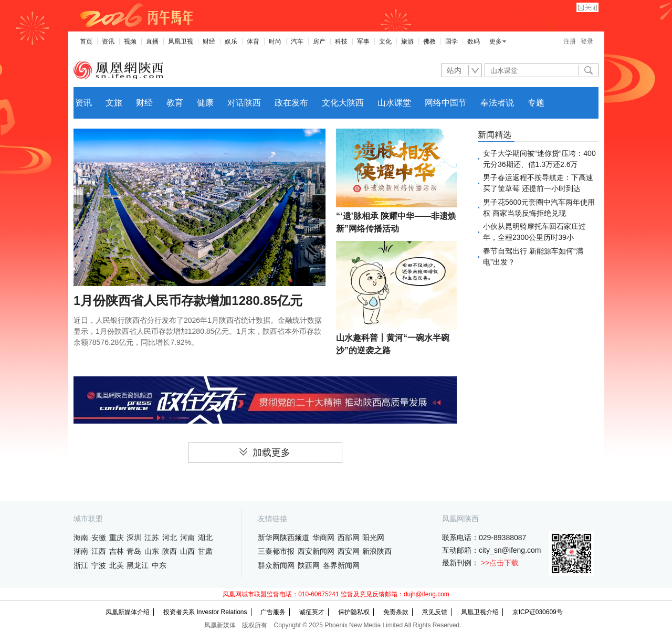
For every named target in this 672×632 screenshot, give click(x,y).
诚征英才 (312, 612)
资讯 (108, 41)
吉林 (117, 551)
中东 (159, 565)
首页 (86, 41)
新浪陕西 (377, 551)
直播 (152, 41)
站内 (454, 70)
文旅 (114, 103)
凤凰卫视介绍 (480, 612)
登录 (587, 41)
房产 (319, 41)
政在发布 (291, 103)
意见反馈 (435, 612)
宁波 (99, 565)
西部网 (349, 538)
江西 (99, 551)
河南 (187, 538)
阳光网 (373, 538)
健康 (205, 103)
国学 (451, 41)
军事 (363, 41)
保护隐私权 (354, 612)
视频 (130, 41)
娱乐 (231, 41)
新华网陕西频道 (283, 538)
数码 (474, 41)
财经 (209, 41)
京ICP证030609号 (538, 612)
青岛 (134, 551)
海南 (81, 538)
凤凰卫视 (181, 41)
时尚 (275, 41)
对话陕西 (244, 103)
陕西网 (309, 565)
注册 (570, 41)
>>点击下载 (500, 563)
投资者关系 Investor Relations (205, 612)
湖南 (81, 551)
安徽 (99, 538)
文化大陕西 (343, 103)
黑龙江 (138, 565)
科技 (341, 41)
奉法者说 (497, 103)
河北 (170, 538)
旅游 (407, 41)
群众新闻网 (276, 565)
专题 (536, 103)
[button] (319, 207)
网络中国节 (446, 103)
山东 (152, 551)
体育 (253, 41)
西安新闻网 (316, 551)
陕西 (170, 551)
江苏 (152, 538)
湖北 (205, 538)
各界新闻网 (341, 565)
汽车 (297, 41)
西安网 (349, 551)
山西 (187, 551)
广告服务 (273, 612)
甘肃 (205, 551)
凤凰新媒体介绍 (128, 612)
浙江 (81, 565)
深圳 (134, 538)
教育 (175, 103)
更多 (496, 41)
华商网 (323, 538)
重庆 (117, 538)
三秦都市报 (276, 551)
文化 (385, 41)
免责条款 (396, 612)
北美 (117, 565)
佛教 (429, 41)
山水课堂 (394, 103)
